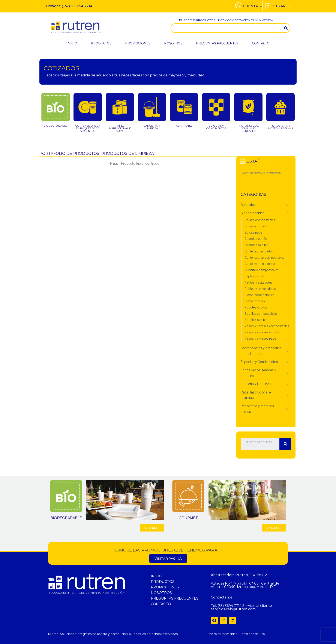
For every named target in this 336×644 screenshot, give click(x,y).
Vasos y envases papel (261, 339)
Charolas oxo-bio (257, 245)
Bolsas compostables (260, 220)
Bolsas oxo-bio (255, 226)
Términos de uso (253, 634)
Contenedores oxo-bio (260, 264)
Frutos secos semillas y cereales (258, 373)
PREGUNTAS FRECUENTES (217, 43)
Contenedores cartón (259, 251)
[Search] (286, 28)
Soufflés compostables (261, 314)
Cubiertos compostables (262, 270)
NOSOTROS (173, 43)
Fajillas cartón (254, 276)
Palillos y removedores (260, 289)
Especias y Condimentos (259, 362)
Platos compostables (259, 295)
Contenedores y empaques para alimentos (261, 351)
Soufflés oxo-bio (256, 320)
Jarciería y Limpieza (256, 384)
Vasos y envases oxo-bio (262, 332)
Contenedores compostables (265, 258)
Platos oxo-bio (255, 301)
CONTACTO (261, 43)
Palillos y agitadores (259, 283)
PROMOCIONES (138, 43)
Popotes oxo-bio (256, 308)
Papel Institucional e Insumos (256, 395)
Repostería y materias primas (257, 409)
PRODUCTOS (101, 43)
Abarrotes (248, 205)
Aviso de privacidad (223, 634)
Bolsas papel (254, 233)
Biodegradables (253, 213)
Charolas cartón (256, 239)
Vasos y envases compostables (267, 326)
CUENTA (253, 6)
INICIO (72, 43)
